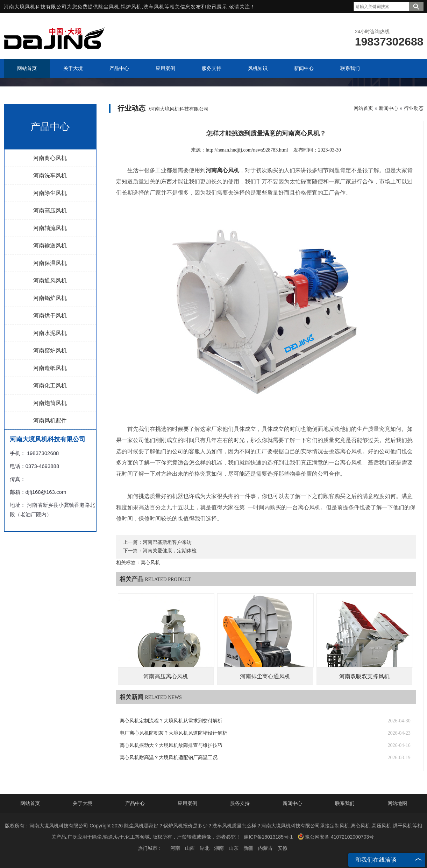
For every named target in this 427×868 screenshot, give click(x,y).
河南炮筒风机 (50, 403)
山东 (234, 848)
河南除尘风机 (50, 193)
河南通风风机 (50, 281)
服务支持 (240, 803)
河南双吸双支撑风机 (364, 676)
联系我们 (345, 803)
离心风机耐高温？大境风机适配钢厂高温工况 (169, 758)
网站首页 (363, 108)
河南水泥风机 (50, 333)
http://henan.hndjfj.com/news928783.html (247, 150)
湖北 (205, 848)
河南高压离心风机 (166, 676)
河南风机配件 (50, 421)
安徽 (283, 848)
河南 (175, 848)
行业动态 (414, 108)
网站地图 (397, 803)
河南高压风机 (50, 211)
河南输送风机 (50, 246)
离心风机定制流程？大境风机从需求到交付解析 (171, 721)
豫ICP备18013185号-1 (268, 837)
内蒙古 (265, 848)
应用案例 (187, 803)
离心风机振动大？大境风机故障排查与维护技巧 (171, 745)
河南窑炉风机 (50, 351)
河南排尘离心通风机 (265, 676)
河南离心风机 (50, 158)
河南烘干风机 (50, 316)
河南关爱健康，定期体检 (170, 551)
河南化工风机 (50, 386)
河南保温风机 (50, 263)
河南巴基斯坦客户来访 (167, 542)
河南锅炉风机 (50, 298)
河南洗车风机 (50, 176)
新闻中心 (389, 108)
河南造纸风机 (50, 368)
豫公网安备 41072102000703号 (336, 836)
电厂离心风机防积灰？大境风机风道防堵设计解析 (173, 733)
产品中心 (135, 803)
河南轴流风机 (50, 228)
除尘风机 (109, 7)
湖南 (219, 848)
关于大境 (83, 803)
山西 (190, 848)
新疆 (248, 848)
